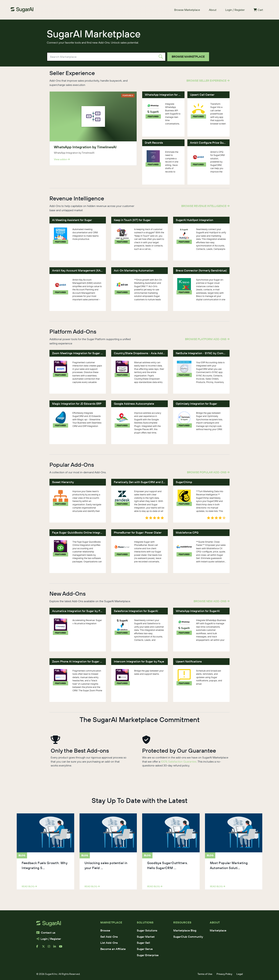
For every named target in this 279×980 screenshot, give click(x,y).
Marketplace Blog (185, 930)
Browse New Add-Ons (212, 601)
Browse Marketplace (187, 10)
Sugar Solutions (147, 930)
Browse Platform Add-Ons (207, 339)
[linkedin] (56, 948)
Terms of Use (205, 974)
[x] (45, 948)
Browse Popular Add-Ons (208, 472)
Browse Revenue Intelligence (205, 206)
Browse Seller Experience (208, 81)
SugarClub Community (188, 937)
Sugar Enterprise (148, 955)
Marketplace (218, 930)
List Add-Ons (109, 943)
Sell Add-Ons (109, 937)
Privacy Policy (224, 974)
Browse (105, 930)
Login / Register (235, 10)
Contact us (46, 933)
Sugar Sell (143, 943)
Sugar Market (146, 937)
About (213, 10)
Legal (240, 974)
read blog (29, 886)
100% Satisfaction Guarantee (179, 761)
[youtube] (62, 948)
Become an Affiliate (113, 949)
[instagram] (51, 948)
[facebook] (39, 948)
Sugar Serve (145, 949)
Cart (258, 10)
